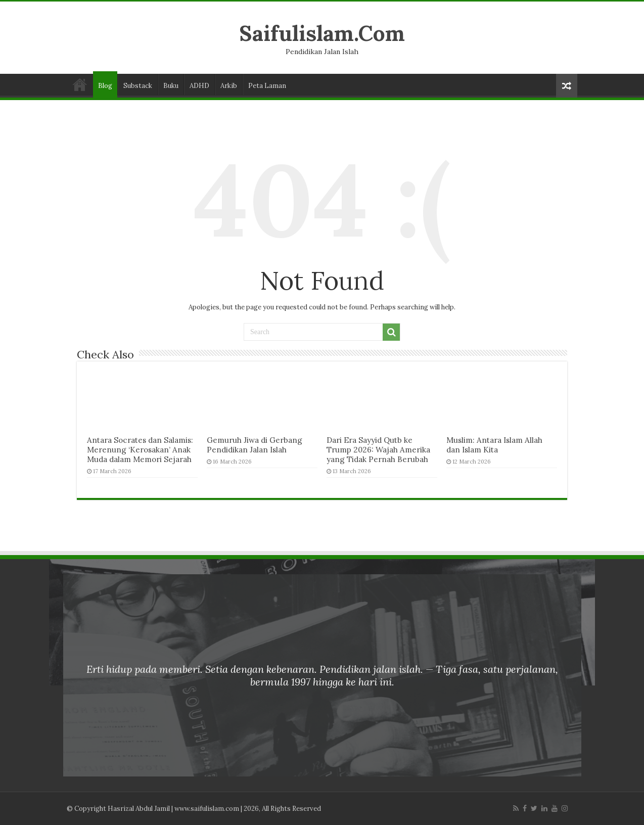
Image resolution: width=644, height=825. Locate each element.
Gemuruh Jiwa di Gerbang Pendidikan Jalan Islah (255, 445)
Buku (171, 86)
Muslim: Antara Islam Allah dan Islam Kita (494, 445)
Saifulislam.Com (322, 33)
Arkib (229, 86)
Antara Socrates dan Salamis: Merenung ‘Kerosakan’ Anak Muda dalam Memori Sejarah (140, 450)
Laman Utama (80, 84)
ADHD (199, 86)
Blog (105, 86)
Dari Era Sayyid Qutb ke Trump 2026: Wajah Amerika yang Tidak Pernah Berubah (378, 450)
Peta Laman (267, 86)
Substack (138, 86)
